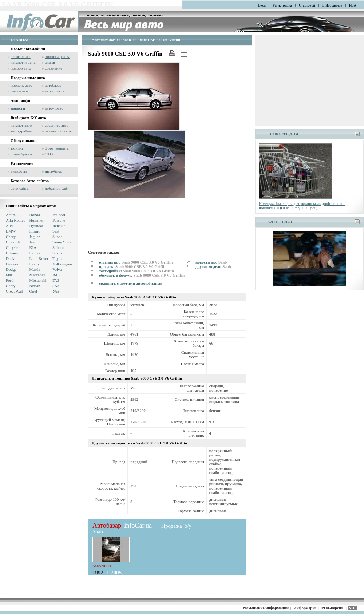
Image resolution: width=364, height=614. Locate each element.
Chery (11, 237)
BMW (11, 231)
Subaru (58, 247)
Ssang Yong (62, 242)
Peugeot (59, 215)
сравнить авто (57, 125)
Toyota (58, 258)
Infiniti (35, 231)
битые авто (20, 91)
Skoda (58, 237)
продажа (133, 266)
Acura (11, 215)
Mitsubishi (38, 280)
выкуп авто (54, 91)
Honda (35, 215)
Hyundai (36, 226)
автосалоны (21, 56)
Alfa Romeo (16, 220)
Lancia (35, 253)
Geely (11, 286)
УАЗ (56, 291)
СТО (49, 154)
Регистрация (282, 5)
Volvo (57, 269)
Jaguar (35, 237)
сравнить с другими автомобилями (131, 283)
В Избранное (332, 5)
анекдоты (19, 171)
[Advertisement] (112, 223)
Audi (10, 226)
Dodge (11, 269)
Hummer (37, 220)
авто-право (54, 108)
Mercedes (37, 275)
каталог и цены (23, 62)
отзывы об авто (58, 131)
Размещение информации (266, 608)
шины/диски (21, 154)
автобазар (53, 85)
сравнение (54, 68)
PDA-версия (332, 608)
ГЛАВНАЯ (20, 40)
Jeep (33, 242)
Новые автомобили (28, 49)
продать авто (21, 85)
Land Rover (39, 258)
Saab (127, 40)
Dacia (11, 258)
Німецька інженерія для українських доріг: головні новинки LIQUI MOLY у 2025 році (302, 206)
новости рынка (57, 56)
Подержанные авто (28, 78)
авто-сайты (20, 188)
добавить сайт (57, 188)
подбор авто (21, 68)
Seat (56, 231)
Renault (59, 226)
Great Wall (14, 291)
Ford (10, 280)
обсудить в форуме (142, 275)
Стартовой (307, 5)
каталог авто (21, 125)
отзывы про (136, 262)
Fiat (9, 275)
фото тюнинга (57, 148)
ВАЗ (56, 275)
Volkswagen (62, 264)
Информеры (304, 608)
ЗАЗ (56, 286)
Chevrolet (14, 242)
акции (50, 62)
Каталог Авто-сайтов (30, 181)
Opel (33, 291)
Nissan (35, 286)
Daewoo (13, 264)
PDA (353, 5)
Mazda (35, 269)
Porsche (59, 220)
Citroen (12, 253)
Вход (262, 5)
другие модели (213, 266)
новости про (211, 262)
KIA (33, 247)
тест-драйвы (21, 131)
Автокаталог (103, 40)
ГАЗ (56, 280)
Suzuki (58, 253)
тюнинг (17, 148)
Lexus (34, 264)
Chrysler (13, 247)
